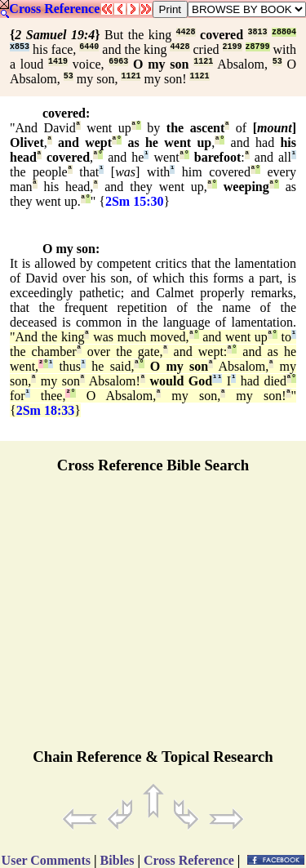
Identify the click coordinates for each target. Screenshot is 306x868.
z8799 (258, 47)
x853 (20, 47)
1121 (203, 62)
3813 (258, 32)
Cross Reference (54, 9)
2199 (233, 47)
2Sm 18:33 (46, 410)
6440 (89, 47)
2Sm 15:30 (135, 201)
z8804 (284, 32)
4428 (186, 32)
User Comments (46, 860)
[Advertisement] (153, 618)
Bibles (118, 860)
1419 (58, 62)
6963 (118, 62)
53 (277, 62)
